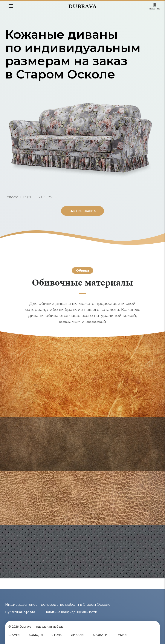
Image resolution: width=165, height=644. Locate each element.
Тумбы (122, 635)
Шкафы (14, 635)
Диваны (78, 635)
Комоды (36, 635)
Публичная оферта (20, 612)
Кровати (100, 635)
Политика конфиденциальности (71, 612)
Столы (57, 635)
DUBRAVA (82, 6)
